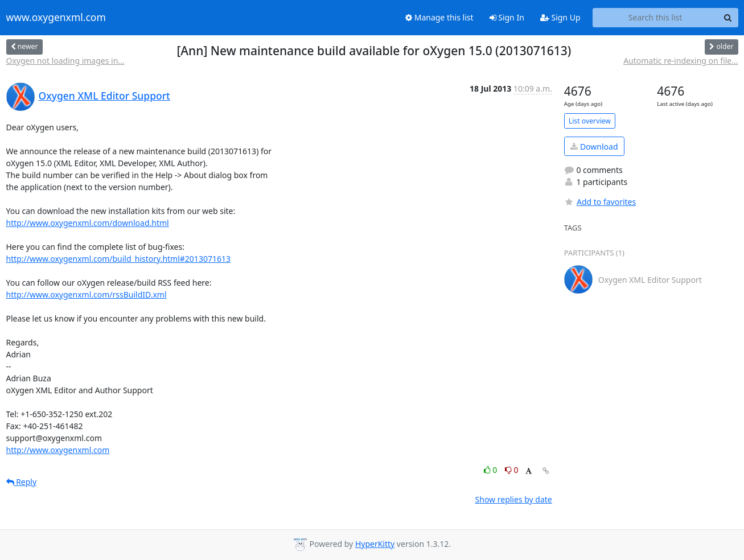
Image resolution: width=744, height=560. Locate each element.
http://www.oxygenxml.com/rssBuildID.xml (87, 295)
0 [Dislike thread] (512, 470)
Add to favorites (600, 202)
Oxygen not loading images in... (65, 61)
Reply (22, 482)
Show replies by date (514, 499)
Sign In (507, 17)
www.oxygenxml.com (56, 18)
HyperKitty (375, 544)
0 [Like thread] (492, 470)
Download (594, 147)
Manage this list (439, 17)
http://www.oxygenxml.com (58, 450)
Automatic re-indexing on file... (681, 61)
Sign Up (560, 17)
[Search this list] (655, 18)
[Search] (728, 18)
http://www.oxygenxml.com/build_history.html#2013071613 (118, 259)
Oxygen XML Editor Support (104, 96)
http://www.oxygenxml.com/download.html (88, 223)
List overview (590, 121)
